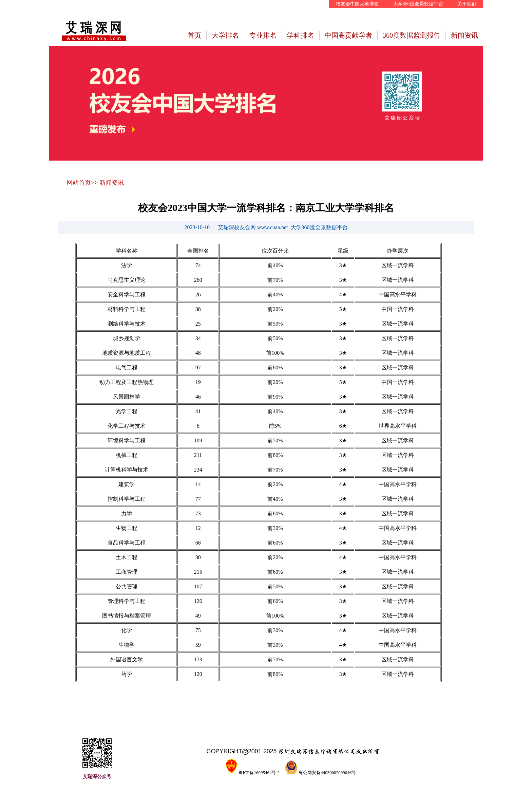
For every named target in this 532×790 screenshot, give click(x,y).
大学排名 (225, 35)
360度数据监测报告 (412, 35)
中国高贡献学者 (348, 35)
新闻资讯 (464, 35)
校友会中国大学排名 (357, 4)
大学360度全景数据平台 (418, 4)
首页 (194, 35)
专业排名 (263, 35)
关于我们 (467, 4)
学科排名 (301, 35)
